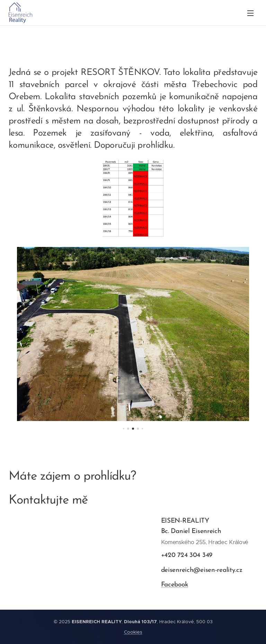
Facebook (174, 585)
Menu (250, 13)
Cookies (133, 632)
